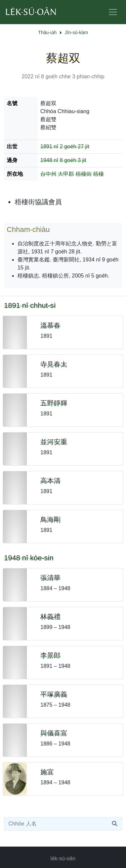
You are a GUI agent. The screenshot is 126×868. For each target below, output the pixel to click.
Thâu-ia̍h (47, 32)
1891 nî (49, 146)
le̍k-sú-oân (63, 858)
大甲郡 (66, 174)
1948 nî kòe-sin (29, 558)
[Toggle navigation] (113, 12)
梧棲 (98, 174)
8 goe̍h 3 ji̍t (73, 160)
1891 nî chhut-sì (30, 306)
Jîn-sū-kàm (76, 32)
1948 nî (49, 160)
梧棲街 (84, 174)
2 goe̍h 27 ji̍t (75, 146)
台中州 (48, 174)
